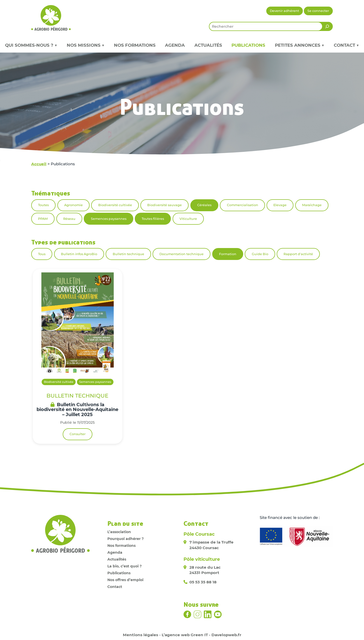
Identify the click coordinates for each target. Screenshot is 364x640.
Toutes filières (153, 219)
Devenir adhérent (284, 11)
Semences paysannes (109, 219)
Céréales (204, 205)
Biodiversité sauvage (164, 205)
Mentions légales (140, 635)
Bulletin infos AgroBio (79, 254)
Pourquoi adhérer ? (126, 539)
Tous (42, 254)
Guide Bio (260, 254)
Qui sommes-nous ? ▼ (31, 45)
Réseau (69, 219)
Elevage (280, 205)
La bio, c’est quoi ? (125, 566)
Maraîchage (312, 205)
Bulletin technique (128, 254)
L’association (119, 532)
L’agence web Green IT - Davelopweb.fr (202, 635)
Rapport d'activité (298, 254)
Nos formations (135, 45)
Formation (228, 254)
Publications (248, 45)
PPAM (43, 219)
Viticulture (188, 219)
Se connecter (318, 11)
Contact (115, 587)
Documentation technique (181, 254)
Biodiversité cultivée (115, 205)
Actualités (208, 45)
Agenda (175, 45)
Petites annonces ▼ (300, 45)
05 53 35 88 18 (203, 582)
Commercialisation (243, 205)
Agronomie (73, 205)
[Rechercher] (327, 26)
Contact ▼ (346, 45)
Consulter (78, 434)
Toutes (43, 205)
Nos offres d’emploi (125, 580)
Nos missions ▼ (86, 45)
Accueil (39, 164)
